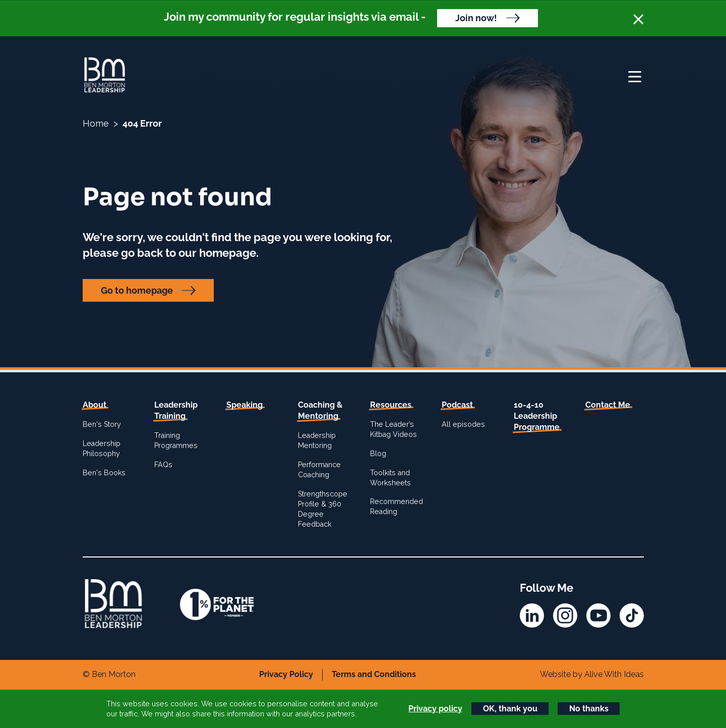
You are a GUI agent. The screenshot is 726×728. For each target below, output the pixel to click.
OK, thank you (510, 709)
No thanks (589, 709)
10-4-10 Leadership (537, 416)
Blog (378, 454)
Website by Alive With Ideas (592, 674)
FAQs (163, 465)
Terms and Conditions (374, 674)
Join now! (476, 18)
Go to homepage (137, 290)
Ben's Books (104, 473)
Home (96, 123)
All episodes (463, 424)
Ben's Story (102, 424)
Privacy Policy (286, 674)
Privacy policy (435, 709)
